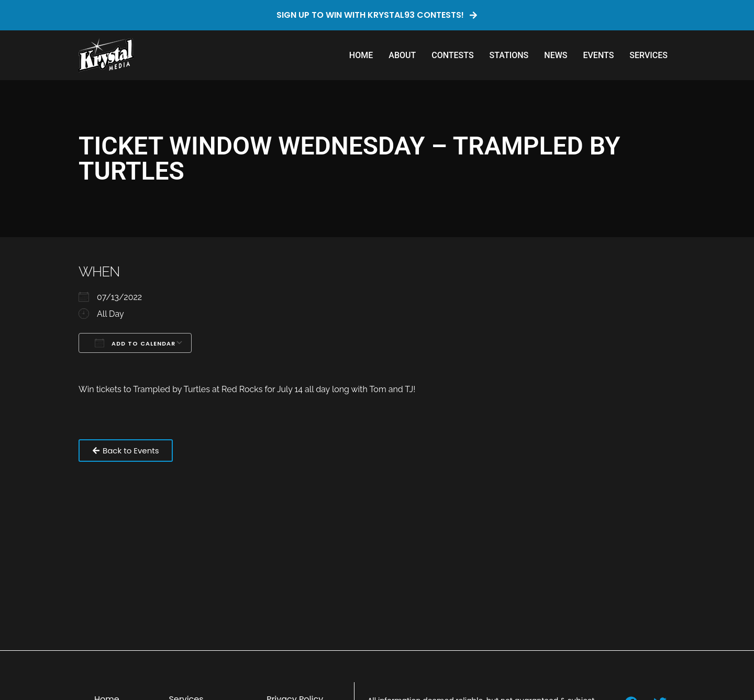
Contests (452, 55)
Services (648, 55)
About (402, 55)
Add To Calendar (135, 343)
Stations (509, 55)
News (556, 55)
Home (361, 55)
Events (598, 55)
